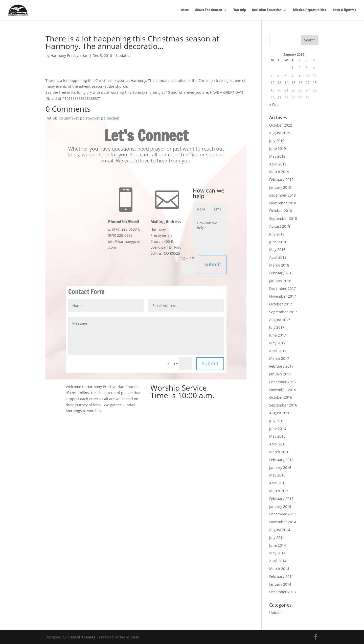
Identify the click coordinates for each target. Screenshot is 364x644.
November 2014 (283, 522)
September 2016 (283, 405)
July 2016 (277, 421)
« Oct (274, 104)
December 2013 (282, 592)
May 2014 (277, 553)
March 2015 (279, 491)
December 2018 (282, 195)
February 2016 (281, 460)
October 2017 (281, 304)
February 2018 (281, 273)
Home (185, 10)
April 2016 (278, 444)
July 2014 (277, 538)
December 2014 (282, 514)
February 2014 (281, 576)
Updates (123, 55)
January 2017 (280, 374)
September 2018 (283, 218)
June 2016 (278, 429)
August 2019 (280, 133)
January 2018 (280, 281)
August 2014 (280, 530)
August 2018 (280, 226)
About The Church (209, 10)
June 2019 (278, 148)
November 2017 (283, 296)
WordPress (129, 637)
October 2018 (281, 211)
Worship (240, 10)
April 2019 (278, 164)
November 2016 (283, 390)
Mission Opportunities (310, 10)
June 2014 (278, 545)
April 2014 (278, 561)
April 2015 (278, 483)
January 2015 (280, 506)
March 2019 (279, 172)
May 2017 (277, 343)
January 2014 (280, 584)
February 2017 (281, 366)
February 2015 (281, 499)
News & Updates (344, 10)
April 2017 (278, 351)
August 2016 (280, 413)
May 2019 (277, 156)
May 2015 (277, 475)
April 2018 (278, 257)
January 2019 (280, 187)
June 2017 (278, 335)
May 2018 (277, 249)
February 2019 (281, 180)
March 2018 (279, 265)
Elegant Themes (81, 637)
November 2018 (283, 203)
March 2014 (279, 569)
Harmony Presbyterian (70, 55)
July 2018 (277, 234)
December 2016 (282, 382)
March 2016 (279, 452)
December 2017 (282, 288)
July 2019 (277, 141)
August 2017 (280, 320)
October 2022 (281, 125)
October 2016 (281, 397)
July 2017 (277, 327)
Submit (213, 264)
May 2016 (277, 436)
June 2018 (278, 242)
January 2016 (280, 468)
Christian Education (267, 10)
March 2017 (279, 358)
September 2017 (283, 312)
